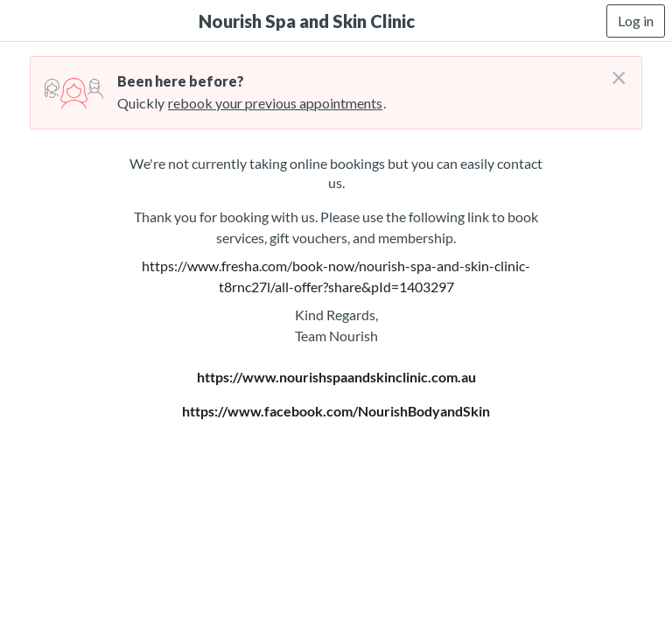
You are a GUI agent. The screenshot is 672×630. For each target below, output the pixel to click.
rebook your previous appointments (275, 103)
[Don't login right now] (613, 71)
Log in (636, 21)
